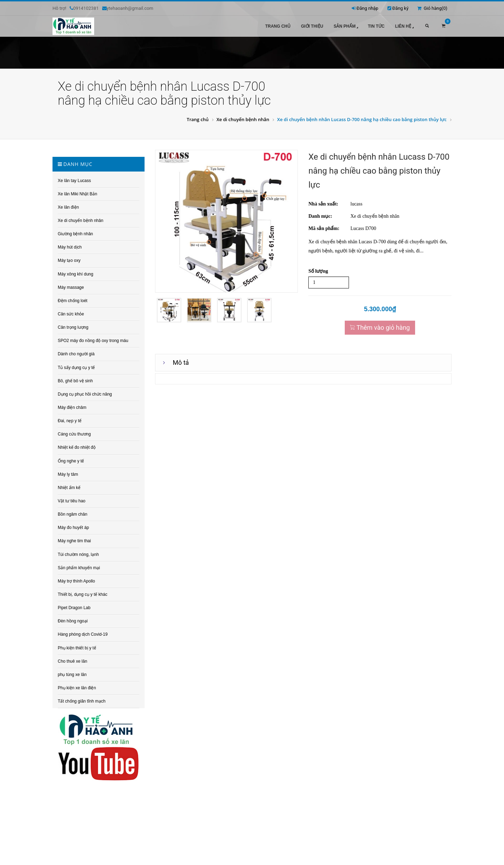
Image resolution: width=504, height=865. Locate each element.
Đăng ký (400, 8)
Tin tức (376, 26)
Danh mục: (320, 214)
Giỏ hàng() (432, 8)
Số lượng (318, 269)
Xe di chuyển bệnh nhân (243, 117)
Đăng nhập (367, 8)
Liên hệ (405, 27)
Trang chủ (278, 26)
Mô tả (181, 360)
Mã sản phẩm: (324, 226)
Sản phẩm (346, 27)
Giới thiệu (312, 26)
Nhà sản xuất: (323, 202)
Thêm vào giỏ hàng (380, 325)
